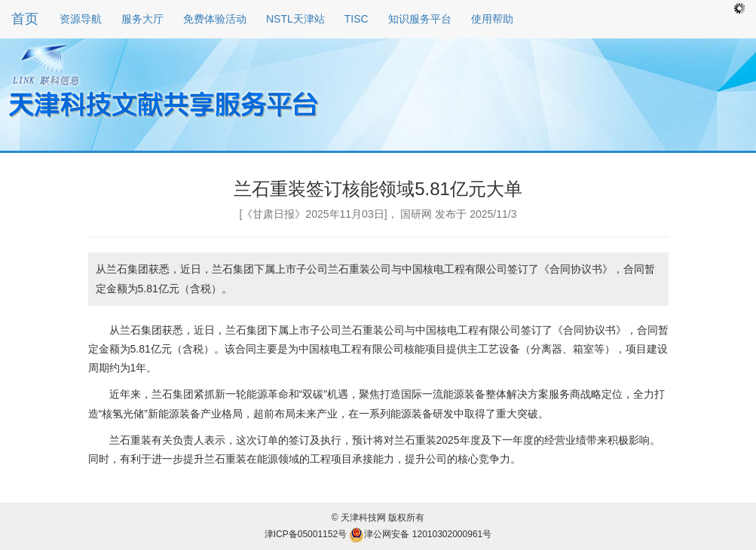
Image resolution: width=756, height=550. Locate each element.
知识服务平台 (420, 19)
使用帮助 (492, 19)
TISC (357, 19)
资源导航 (81, 19)
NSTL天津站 (295, 19)
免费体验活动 (215, 19)
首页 (25, 19)
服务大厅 (142, 19)
